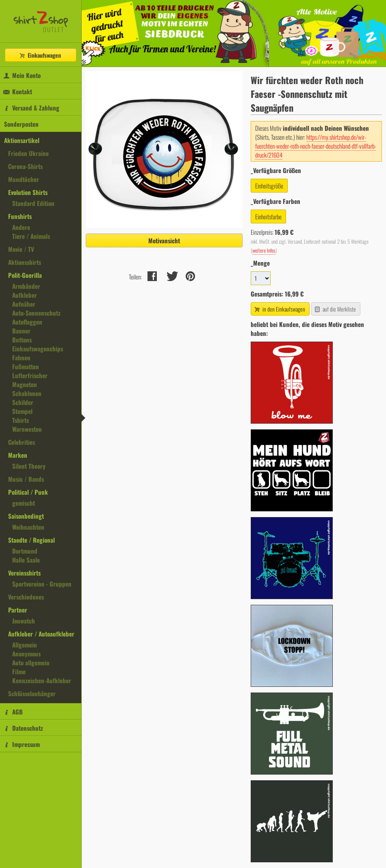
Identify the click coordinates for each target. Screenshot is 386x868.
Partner (18, 610)
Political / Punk (28, 492)
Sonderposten (21, 124)
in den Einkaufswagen (279, 309)
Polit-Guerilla (25, 275)
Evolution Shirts (28, 192)
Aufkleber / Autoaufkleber (41, 634)
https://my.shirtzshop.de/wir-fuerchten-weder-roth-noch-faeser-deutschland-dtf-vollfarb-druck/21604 (316, 146)
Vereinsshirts (24, 573)
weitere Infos (264, 250)
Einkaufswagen (40, 55)
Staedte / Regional (31, 540)
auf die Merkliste (335, 309)
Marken (18, 455)
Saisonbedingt (26, 516)
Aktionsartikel (22, 140)
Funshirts (20, 216)
